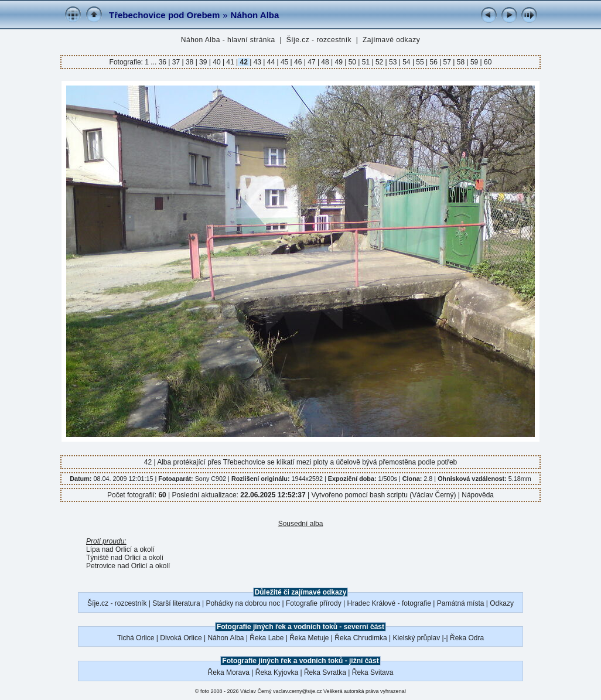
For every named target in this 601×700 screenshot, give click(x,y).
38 (190, 62)
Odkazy (502, 603)
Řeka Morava (229, 672)
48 (325, 62)
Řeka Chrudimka (361, 638)
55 (420, 62)
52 (380, 62)
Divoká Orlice (181, 638)
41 (230, 62)
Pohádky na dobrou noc (243, 603)
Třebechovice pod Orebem (164, 15)
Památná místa (461, 603)
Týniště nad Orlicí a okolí (125, 558)
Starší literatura (176, 603)
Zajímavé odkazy (391, 40)
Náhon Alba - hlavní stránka (228, 40)
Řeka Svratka (325, 672)
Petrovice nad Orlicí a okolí (128, 566)
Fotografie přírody (314, 603)
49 (339, 62)
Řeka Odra (467, 638)
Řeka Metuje (309, 638)
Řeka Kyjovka (277, 672)
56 (433, 62)
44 (271, 62)
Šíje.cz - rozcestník (319, 40)
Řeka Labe (267, 638)
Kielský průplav (416, 638)
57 (447, 62)
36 (164, 62)
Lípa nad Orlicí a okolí (120, 549)
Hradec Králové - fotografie (389, 603)
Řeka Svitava (373, 672)
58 (460, 62)
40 (217, 62)
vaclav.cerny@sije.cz (298, 691)
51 (366, 62)
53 (393, 62)
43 (257, 62)
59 (474, 62)
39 (203, 62)
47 (312, 62)
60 (487, 62)
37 (176, 62)
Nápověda (478, 495)
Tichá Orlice (136, 638)
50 (352, 62)
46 (298, 62)
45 (285, 62)
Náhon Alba (255, 15)
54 (407, 62)
